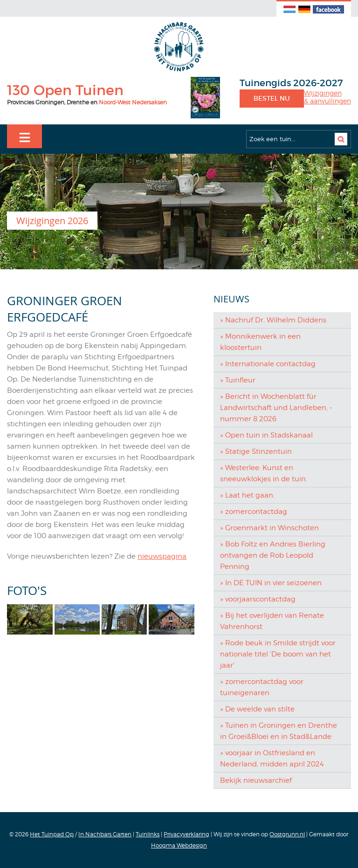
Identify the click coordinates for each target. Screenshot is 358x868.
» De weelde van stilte (257, 709)
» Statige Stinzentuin (256, 451)
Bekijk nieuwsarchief (256, 780)
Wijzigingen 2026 (52, 221)
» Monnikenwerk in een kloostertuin (260, 342)
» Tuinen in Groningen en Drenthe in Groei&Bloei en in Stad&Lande (279, 731)
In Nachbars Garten (105, 834)
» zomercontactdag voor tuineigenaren (262, 687)
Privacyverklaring (186, 834)
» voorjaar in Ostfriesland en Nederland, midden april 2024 (272, 759)
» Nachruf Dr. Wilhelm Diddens (273, 320)
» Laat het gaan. (247, 495)
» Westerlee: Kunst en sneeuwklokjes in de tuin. (264, 473)
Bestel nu (272, 98)
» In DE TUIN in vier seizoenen (271, 583)
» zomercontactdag (254, 512)
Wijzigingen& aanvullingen (327, 97)
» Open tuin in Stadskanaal (266, 435)
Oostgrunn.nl (287, 834)
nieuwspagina (162, 556)
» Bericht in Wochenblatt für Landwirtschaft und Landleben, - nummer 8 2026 (276, 408)
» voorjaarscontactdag (258, 599)
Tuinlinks (148, 834)
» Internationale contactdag (268, 364)
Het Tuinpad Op (52, 834)
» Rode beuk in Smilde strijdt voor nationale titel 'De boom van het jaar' (278, 654)
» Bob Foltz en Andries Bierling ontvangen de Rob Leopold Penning (273, 555)
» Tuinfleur (238, 380)
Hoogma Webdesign (179, 845)
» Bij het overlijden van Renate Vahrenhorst (272, 621)
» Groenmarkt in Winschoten (269, 528)
